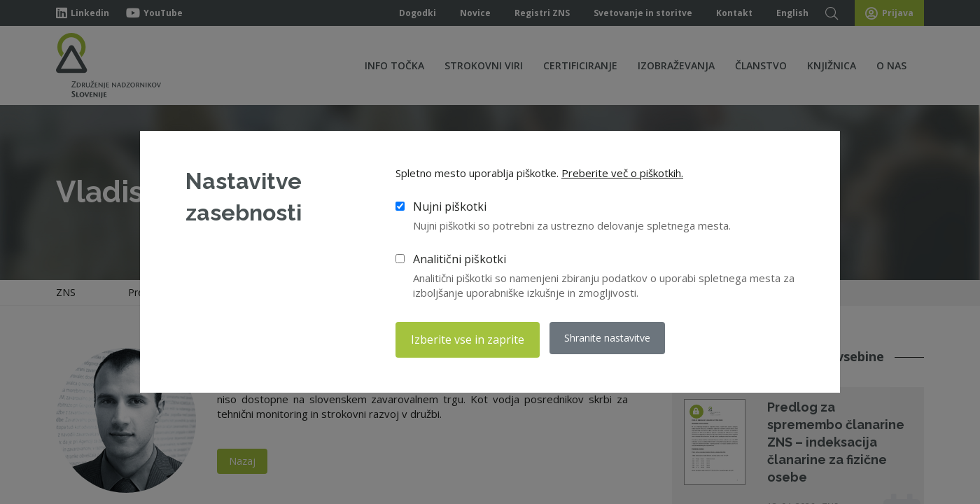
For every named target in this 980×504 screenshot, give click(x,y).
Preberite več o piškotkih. (622, 175)
